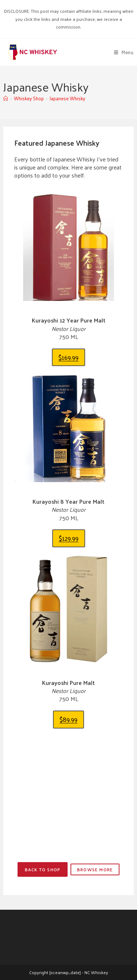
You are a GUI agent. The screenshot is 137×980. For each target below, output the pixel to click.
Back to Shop (43, 869)
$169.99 (68, 357)
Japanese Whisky (67, 98)
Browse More (95, 869)
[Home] (6, 98)
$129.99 (69, 538)
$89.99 (68, 719)
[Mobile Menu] (124, 52)
